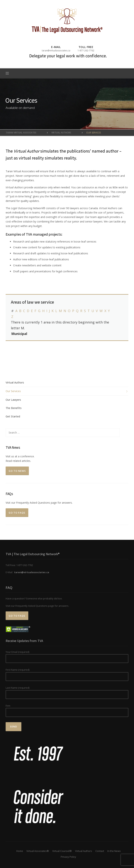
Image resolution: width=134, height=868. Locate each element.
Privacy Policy (68, 857)
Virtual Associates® (38, 851)
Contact (100, 851)
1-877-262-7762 (86, 51)
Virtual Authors (15, 382)
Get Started (13, 416)
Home (20, 851)
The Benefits (14, 408)
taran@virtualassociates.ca (56, 51)
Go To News (17, 471)
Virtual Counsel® (62, 851)
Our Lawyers (13, 400)
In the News (114, 851)
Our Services (13, 391)
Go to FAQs (17, 513)
